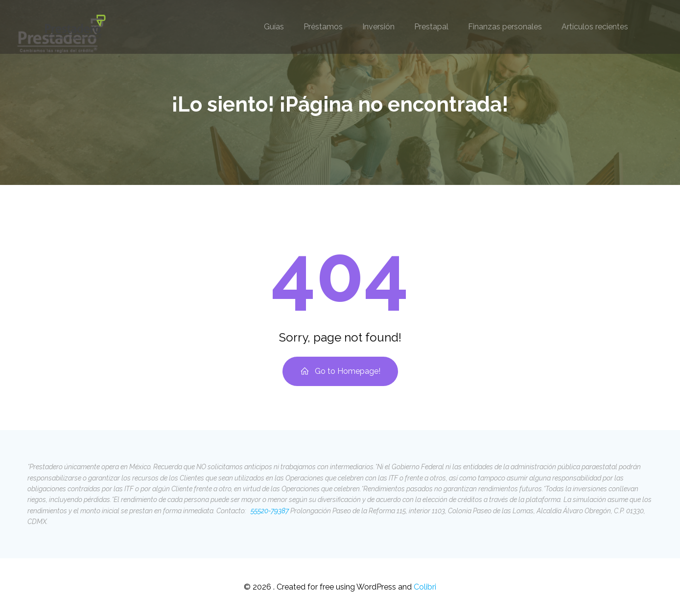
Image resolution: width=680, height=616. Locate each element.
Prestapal (431, 27)
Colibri (425, 587)
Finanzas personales (505, 27)
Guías (274, 27)
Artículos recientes (595, 27)
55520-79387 (269, 511)
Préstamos (323, 27)
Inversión (378, 27)
